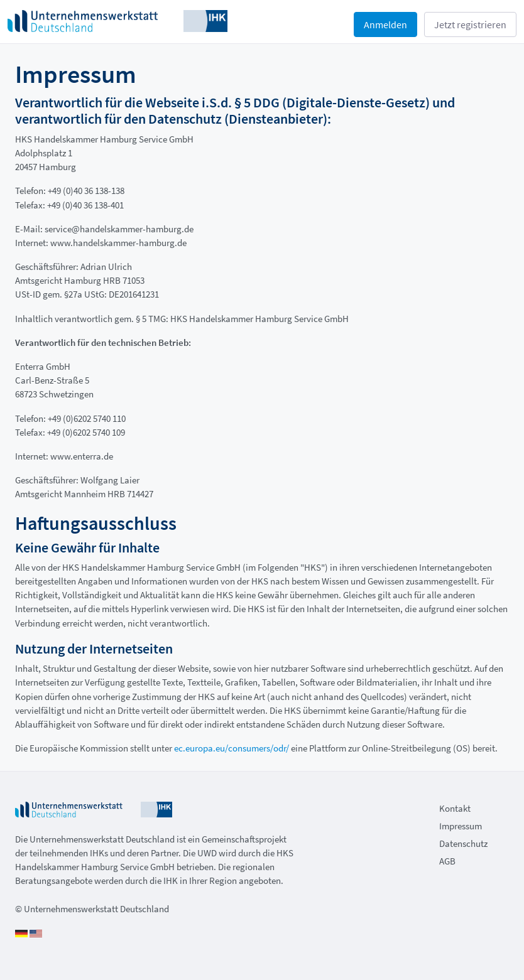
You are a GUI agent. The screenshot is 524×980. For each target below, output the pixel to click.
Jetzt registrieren (470, 24)
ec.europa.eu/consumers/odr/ (232, 748)
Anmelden (385, 24)
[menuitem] (474, 810)
